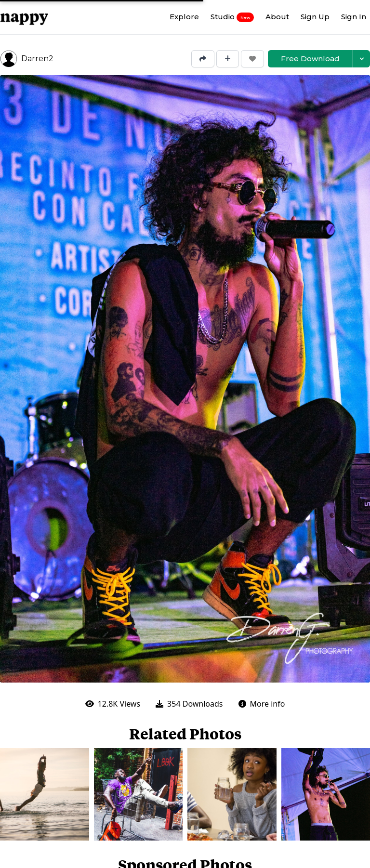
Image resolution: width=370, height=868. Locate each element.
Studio (232, 17)
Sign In (354, 17)
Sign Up (315, 17)
